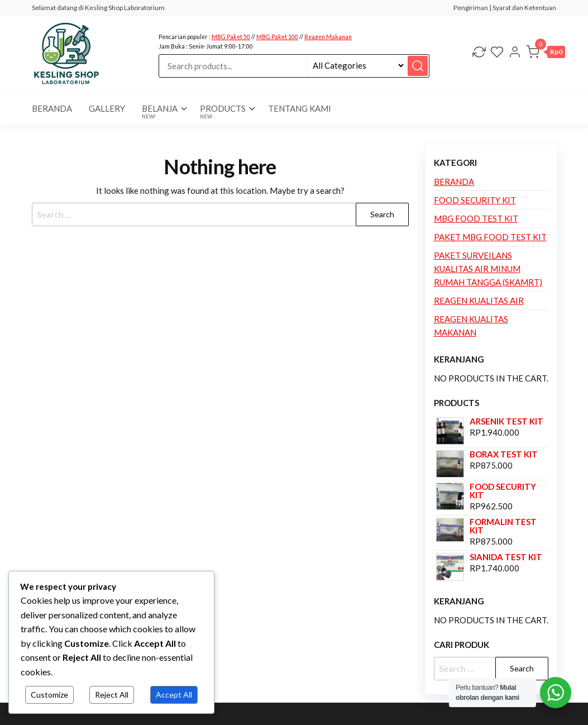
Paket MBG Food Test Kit (490, 237)
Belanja (160, 111)
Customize (49, 695)
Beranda (454, 182)
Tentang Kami (300, 108)
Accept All (174, 695)
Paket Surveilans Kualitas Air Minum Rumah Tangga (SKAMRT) (488, 269)
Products (223, 111)
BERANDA (52, 108)
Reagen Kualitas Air (479, 301)
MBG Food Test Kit (476, 218)
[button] (546, 54)
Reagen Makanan (328, 37)
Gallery (107, 108)
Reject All (112, 695)
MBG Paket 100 (277, 37)
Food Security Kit (475, 200)
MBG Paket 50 (231, 37)
